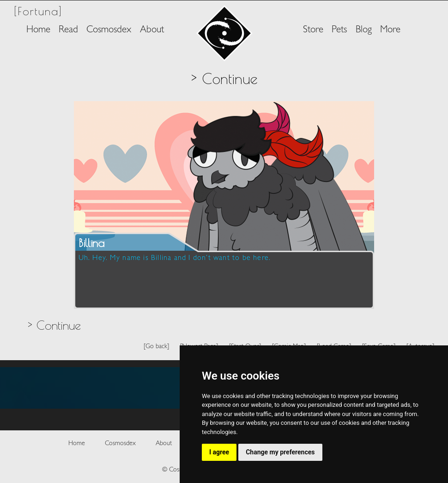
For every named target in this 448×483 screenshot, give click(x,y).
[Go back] (156, 347)
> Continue (54, 325)
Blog (364, 30)
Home (38, 30)
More (390, 30)
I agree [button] (219, 452)
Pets (339, 30)
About (152, 30)
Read (68, 30)
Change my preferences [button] (280, 452)
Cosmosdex (109, 30)
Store (313, 30)
